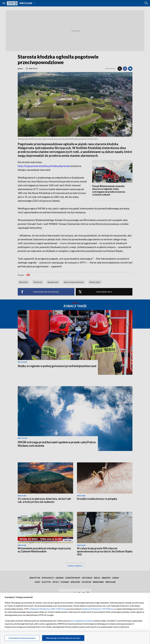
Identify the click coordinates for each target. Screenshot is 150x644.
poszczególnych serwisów (82, 621)
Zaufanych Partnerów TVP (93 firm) (98, 609)
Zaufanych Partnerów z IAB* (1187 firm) (48, 609)
